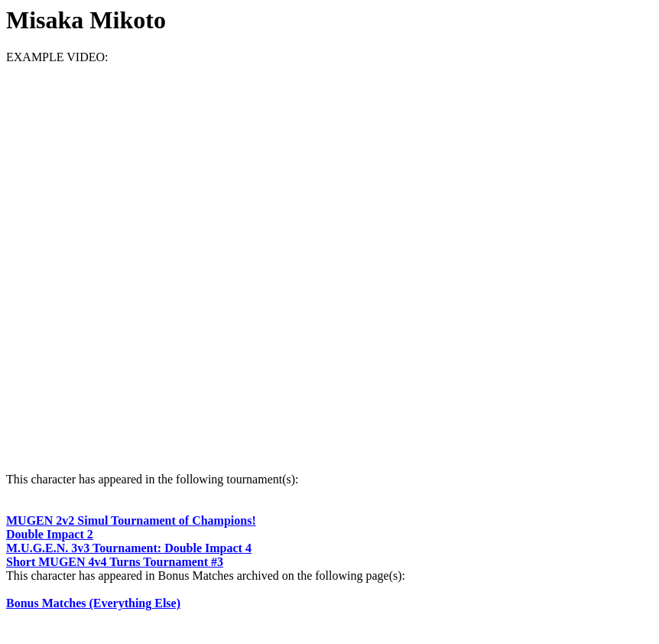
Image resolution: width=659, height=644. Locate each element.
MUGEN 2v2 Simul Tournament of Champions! (131, 520)
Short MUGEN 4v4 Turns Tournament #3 (115, 562)
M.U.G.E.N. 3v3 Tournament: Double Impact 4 (129, 548)
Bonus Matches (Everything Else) (93, 603)
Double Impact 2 (50, 534)
